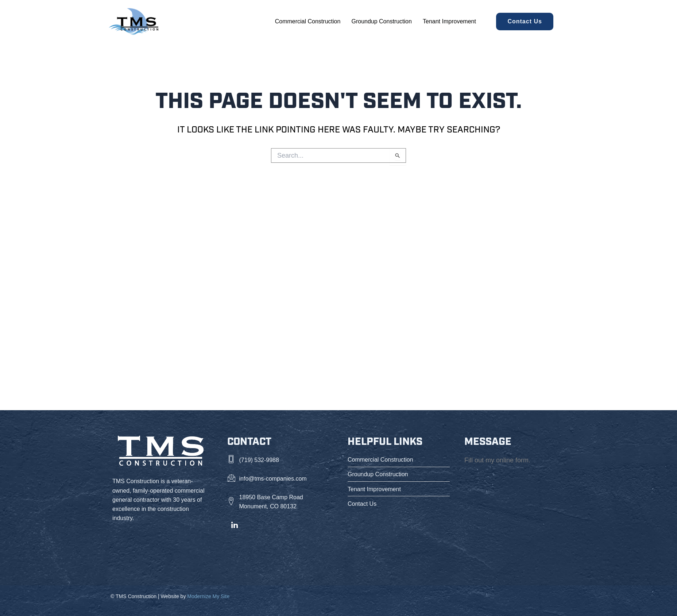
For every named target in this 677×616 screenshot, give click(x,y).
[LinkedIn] (235, 525)
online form (512, 460)
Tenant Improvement (449, 21)
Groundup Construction (382, 21)
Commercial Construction (308, 21)
